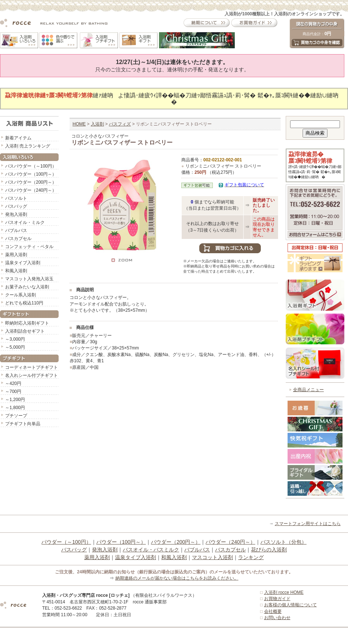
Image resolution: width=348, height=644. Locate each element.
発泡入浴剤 (16, 214)
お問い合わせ (277, 618)
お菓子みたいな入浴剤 (27, 287)
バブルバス (16, 231)
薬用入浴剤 (16, 255)
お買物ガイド (277, 599)
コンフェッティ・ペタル (29, 247)
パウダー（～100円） (66, 542)
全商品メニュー (308, 390)
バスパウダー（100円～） (31, 174)
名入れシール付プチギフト (32, 375)
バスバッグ (16, 206)
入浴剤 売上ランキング (28, 146)
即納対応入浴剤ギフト (27, 323)
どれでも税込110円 (24, 303)
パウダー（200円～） (176, 542)
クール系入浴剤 (21, 295)
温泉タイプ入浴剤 (23, 263)
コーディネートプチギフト (32, 367)
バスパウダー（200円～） (31, 182)
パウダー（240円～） (230, 542)
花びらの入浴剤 (269, 550)
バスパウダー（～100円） (31, 166)
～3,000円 (15, 339)
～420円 (13, 383)
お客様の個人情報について (290, 605)
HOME (79, 124)
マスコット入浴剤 (212, 557)
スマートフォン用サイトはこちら (308, 524)
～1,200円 (15, 400)
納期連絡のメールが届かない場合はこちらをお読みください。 (177, 578)
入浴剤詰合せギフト (25, 331)
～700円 (13, 392)
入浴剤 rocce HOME (284, 592)
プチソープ (16, 416)
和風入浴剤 (16, 271)
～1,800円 (15, 408)
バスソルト (16, 198)
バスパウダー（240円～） (31, 190)
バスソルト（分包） (284, 542)
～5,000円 (15, 347)
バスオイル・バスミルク (151, 550)
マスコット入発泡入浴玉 (29, 279)
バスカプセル (18, 239)
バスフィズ (120, 124)
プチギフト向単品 (23, 424)
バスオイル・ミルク (25, 222)
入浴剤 (97, 124)
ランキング (251, 557)
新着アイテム (18, 138)
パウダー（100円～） (121, 542)
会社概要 (273, 611)
